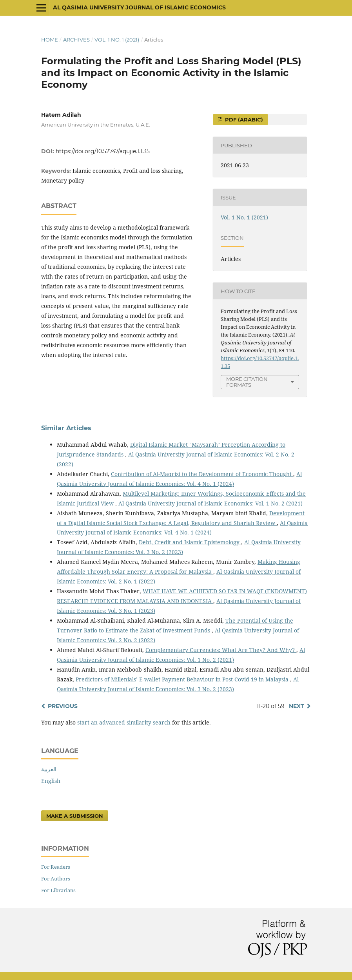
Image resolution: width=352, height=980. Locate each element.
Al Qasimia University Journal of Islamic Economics (139, 7)
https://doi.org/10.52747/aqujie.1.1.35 (103, 151)
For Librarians (58, 890)
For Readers (56, 867)
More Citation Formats (247, 382)
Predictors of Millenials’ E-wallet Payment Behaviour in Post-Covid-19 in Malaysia (183, 679)
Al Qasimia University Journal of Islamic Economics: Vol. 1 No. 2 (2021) (210, 503)
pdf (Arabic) (243, 120)
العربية (49, 769)
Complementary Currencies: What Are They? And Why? (221, 650)
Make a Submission (75, 816)
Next (297, 706)
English (51, 781)
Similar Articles (66, 428)
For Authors (56, 879)
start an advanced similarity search (124, 722)
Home (50, 40)
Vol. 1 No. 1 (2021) (117, 40)
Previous (63, 706)
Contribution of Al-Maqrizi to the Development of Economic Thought (202, 474)
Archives (76, 40)
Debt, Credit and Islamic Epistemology (190, 542)
